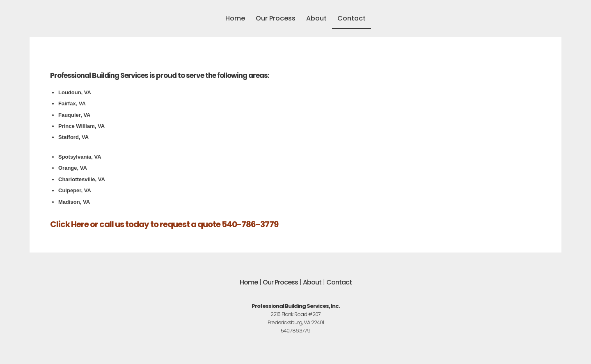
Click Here (69, 224)
